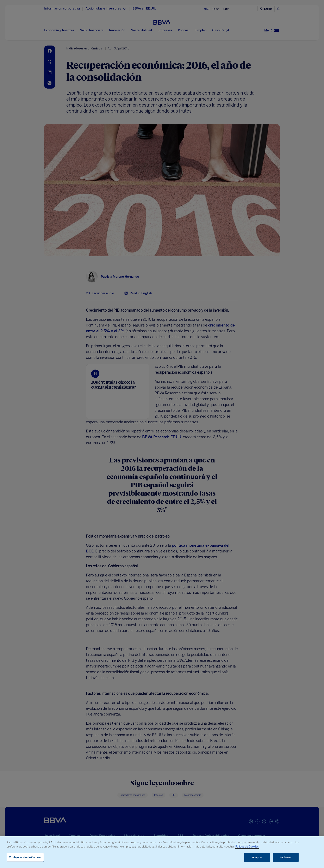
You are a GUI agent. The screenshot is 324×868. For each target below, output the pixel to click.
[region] (162, 852)
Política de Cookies (247, 847)
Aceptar (257, 857)
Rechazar (286, 857)
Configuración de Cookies (25, 857)
